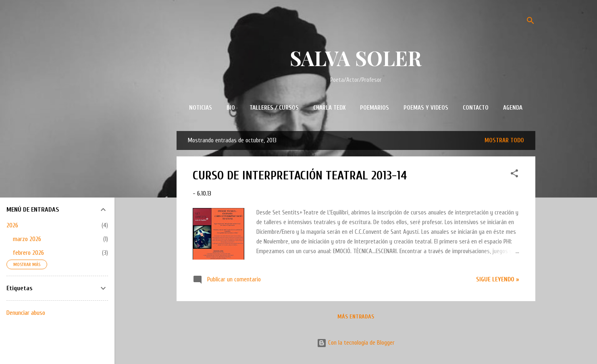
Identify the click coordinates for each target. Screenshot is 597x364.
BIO (231, 108)
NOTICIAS (201, 108)
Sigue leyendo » (498, 280)
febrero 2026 (28, 253)
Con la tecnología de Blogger (356, 343)
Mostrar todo (504, 140)
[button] (514, 175)
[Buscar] (530, 22)
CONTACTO (476, 108)
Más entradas (356, 317)
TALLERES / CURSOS (274, 108)
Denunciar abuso (26, 313)
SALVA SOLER (356, 58)
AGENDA (513, 108)
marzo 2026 (27, 239)
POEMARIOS (374, 108)
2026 (12, 225)
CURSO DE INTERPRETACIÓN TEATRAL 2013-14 (300, 176)
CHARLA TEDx (329, 108)
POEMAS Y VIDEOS (426, 108)
